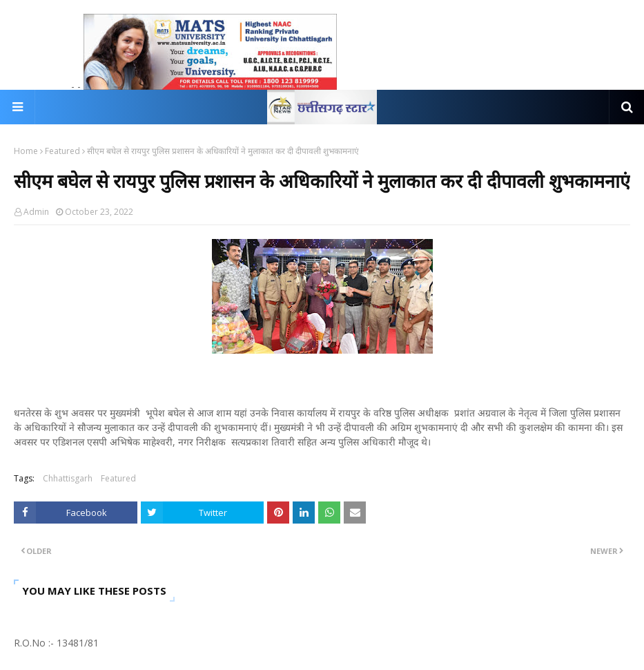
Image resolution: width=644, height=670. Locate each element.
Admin (36, 212)
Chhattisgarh (68, 478)
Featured (62, 151)
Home (26, 151)
